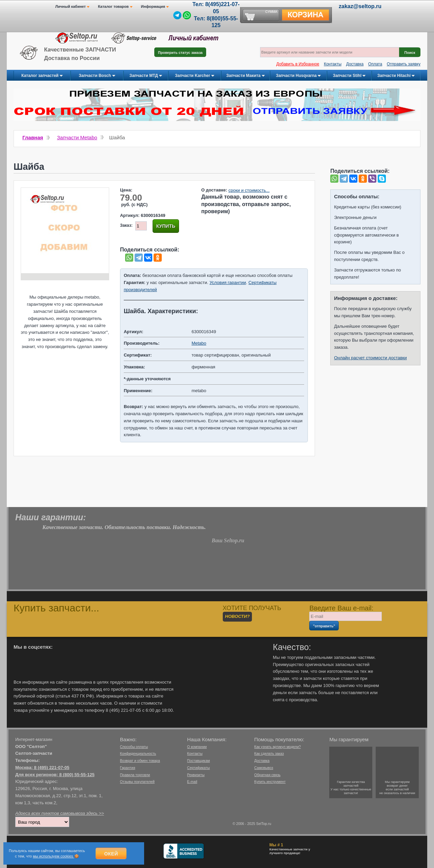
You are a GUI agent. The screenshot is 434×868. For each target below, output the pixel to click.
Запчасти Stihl (349, 76)
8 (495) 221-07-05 (52, 768)
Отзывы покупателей (137, 782)
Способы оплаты (134, 747)
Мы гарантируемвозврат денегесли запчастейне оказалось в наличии (397, 787)
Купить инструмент (270, 782)
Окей (111, 854)
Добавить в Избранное (298, 64)
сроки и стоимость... (249, 190)
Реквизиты (196, 775)
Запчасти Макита (245, 76)
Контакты (333, 64)
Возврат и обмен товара (140, 761)
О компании (197, 747)
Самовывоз (264, 768)
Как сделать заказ (269, 753)
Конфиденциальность (138, 753)
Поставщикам (199, 761)
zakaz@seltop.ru (360, 6)
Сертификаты (199, 768)
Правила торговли (135, 775)
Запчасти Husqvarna (299, 76)
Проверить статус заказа (180, 53)
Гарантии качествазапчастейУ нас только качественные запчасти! (351, 787)
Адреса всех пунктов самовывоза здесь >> (60, 813)
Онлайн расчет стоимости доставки (370, 358)
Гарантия (128, 768)
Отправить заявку (404, 64)
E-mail (192, 782)
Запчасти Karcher (195, 76)
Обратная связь (267, 775)
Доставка (355, 64)
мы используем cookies (54, 856)
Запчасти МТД (146, 76)
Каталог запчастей (42, 76)
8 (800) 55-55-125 (77, 775)
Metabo (199, 343)
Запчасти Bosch (97, 76)
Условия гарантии (228, 282)
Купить (166, 226)
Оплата (375, 64)
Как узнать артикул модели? (278, 747)
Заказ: (126, 225)
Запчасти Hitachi (396, 76)
